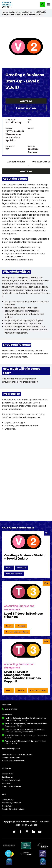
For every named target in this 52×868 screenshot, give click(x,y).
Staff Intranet (7, 777)
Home (4, 12)
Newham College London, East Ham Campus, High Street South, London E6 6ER (25, 719)
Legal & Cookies (30, 825)
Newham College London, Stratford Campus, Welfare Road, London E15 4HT (26, 725)
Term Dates (7, 783)
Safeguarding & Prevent (12, 786)
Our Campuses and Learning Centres (17, 754)
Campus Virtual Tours (11, 757)
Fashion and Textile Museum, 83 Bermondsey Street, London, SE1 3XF (26, 742)
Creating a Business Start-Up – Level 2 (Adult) (27, 12)
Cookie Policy (7, 806)
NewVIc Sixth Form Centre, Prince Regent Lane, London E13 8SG (26, 736)
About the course (16, 162)
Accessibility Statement (12, 803)
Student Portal (8, 774)
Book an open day (26, 108)
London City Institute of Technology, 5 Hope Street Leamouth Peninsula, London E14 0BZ (25, 731)
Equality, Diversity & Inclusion (14, 809)
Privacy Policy (8, 800)
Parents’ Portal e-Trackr (11, 780)
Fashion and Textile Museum (14, 761)
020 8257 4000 (11, 709)
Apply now (26, 101)
